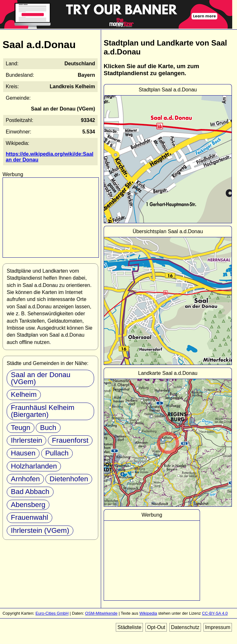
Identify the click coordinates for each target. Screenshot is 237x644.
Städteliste (129, 627)
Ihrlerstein (26, 440)
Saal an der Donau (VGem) (41, 378)
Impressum (218, 627)
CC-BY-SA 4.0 (215, 613)
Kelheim (24, 394)
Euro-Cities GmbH (52, 613)
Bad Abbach (30, 492)
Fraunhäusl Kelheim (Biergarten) (43, 411)
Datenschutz (185, 627)
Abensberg (28, 505)
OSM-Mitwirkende (101, 613)
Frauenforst (70, 440)
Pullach (57, 453)
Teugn (21, 428)
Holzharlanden (34, 466)
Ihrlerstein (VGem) (40, 530)
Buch (48, 428)
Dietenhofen (69, 479)
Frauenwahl (30, 517)
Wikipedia (148, 613)
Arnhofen (25, 479)
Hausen (23, 453)
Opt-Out (156, 627)
